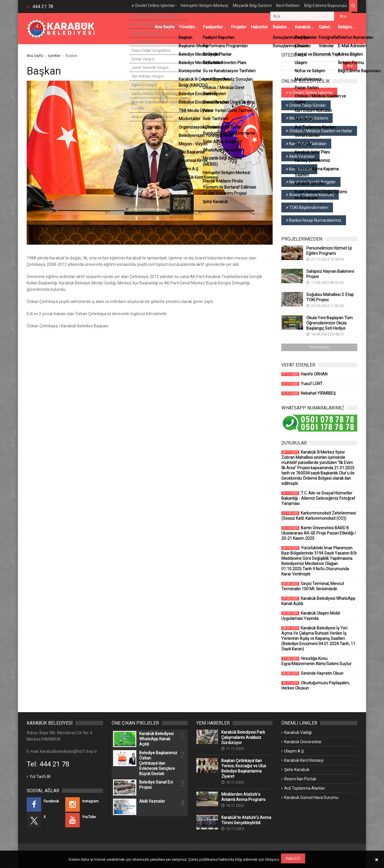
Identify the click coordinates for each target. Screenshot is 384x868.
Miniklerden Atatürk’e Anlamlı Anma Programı (243, 797)
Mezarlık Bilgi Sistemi (248, 6)
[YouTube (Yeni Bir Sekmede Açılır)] (84, 820)
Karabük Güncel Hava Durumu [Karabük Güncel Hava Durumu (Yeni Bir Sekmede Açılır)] (311, 797)
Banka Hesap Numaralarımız (314, 220)
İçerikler (54, 56)
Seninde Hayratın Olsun (312, 673)
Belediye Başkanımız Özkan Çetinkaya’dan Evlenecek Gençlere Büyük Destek (158, 763)
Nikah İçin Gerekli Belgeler (311, 182)
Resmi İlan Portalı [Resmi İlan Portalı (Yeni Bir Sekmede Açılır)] (300, 779)
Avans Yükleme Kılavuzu (310, 195)
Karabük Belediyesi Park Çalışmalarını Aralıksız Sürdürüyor (243, 737)
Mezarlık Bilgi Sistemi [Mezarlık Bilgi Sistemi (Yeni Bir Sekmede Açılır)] (307, 118)
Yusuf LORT (302, 384)
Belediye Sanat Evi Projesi (156, 785)
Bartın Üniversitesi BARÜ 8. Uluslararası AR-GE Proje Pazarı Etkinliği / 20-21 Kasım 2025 (319, 533)
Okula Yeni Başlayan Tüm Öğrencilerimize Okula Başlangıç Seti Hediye (329, 323)
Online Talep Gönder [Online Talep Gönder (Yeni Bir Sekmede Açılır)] (306, 105)
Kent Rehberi (285, 6)
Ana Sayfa (35, 56)
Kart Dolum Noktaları (306, 144)
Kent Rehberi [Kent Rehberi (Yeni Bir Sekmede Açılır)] (299, 169)
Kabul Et (293, 858)
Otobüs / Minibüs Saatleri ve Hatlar (319, 131)
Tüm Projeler (319, 347)
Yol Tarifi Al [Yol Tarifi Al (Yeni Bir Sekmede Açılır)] (40, 777)
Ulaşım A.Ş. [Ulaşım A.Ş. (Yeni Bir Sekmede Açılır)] (294, 751)
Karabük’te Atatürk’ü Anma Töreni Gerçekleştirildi (246, 820)
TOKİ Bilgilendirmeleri (307, 207)
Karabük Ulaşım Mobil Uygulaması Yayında (311, 616)
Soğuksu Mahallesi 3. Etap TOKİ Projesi (330, 297)
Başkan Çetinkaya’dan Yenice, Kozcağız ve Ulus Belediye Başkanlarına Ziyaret (244, 768)
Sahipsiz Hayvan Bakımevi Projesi (330, 274)
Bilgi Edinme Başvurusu (324, 6)
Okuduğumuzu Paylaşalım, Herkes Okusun (316, 685)
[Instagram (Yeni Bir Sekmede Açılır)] (84, 804)
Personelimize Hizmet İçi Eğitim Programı (329, 251)
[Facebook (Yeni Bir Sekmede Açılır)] (45, 804)
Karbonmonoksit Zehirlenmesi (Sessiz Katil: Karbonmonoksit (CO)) (319, 516)
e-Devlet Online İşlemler (146, 6)
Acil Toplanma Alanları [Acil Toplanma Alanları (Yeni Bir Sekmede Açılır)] (305, 788)
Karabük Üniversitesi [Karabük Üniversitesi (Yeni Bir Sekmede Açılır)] (303, 742)
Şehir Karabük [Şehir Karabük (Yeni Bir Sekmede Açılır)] (297, 770)
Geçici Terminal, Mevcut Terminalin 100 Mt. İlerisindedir (313, 586)
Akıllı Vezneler (300, 156)
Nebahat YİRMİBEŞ (308, 393)
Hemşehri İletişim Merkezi (199, 6)
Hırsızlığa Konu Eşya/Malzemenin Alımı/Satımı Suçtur (316, 661)
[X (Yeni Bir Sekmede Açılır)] (45, 820)
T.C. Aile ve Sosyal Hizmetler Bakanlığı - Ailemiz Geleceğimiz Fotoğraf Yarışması (318, 498)
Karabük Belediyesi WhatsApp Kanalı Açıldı (318, 601)
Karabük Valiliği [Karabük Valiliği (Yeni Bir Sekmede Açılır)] (298, 732)
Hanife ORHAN (304, 374)
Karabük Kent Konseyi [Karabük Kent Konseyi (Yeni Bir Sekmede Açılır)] (304, 760)
